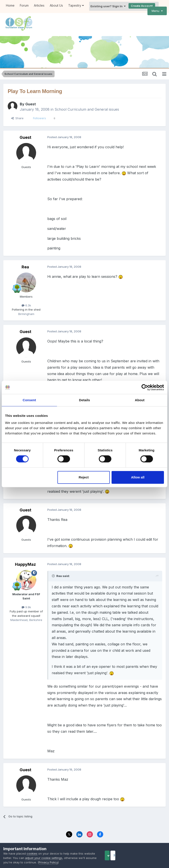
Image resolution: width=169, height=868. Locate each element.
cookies (32, 853)
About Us (56, 5)
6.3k (26, 299)
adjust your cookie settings (55, 858)
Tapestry (76, 5)
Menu (157, 11)
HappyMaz (25, 558)
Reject (84, 477)
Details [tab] (84, 400)
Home (10, 5)
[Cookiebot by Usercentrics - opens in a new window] (145, 387)
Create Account (142, 6)
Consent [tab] (29, 400)
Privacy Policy (74, 838)
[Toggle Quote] (54, 570)
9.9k (26, 601)
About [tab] (140, 400)
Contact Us (97, 838)
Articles (39, 5)
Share (17, 112)
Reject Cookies (150, 855)
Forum (24, 5)
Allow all (138, 477)
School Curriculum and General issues (87, 103)
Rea (25, 261)
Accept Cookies (114, 855)
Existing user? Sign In (108, 6)
